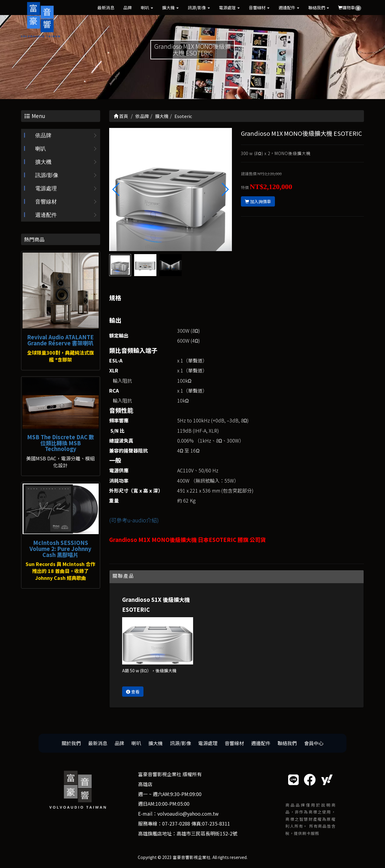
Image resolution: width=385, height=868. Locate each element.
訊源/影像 (199, 8)
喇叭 (147, 8)
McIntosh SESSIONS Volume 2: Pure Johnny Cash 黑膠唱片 (60, 549)
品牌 (128, 8)
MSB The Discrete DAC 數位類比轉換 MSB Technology (61, 443)
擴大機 (170, 8)
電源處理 (229, 8)
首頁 (121, 116)
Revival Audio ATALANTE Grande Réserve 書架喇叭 (60, 340)
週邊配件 (289, 8)
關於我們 (71, 743)
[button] (225, 189)
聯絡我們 (319, 8)
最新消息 (106, 8)
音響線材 (259, 8)
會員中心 (314, 743)
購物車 (350, 8)
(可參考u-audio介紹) (134, 520)
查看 (133, 692)
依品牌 (43, 135)
